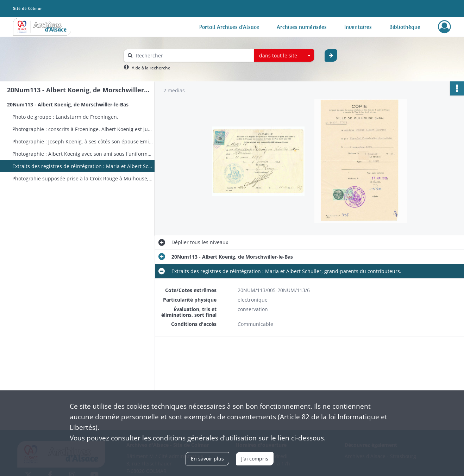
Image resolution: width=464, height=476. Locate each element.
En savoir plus (207, 459)
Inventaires (358, 27)
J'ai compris (255, 459)
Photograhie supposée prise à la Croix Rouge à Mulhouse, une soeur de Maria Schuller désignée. (83, 178)
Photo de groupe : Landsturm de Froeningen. (65, 117)
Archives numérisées (302, 27)
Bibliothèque (405, 27)
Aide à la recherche (151, 68)
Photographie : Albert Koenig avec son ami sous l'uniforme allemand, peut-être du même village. (83, 154)
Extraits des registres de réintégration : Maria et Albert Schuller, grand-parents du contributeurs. (83, 166)
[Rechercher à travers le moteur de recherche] (193, 55)
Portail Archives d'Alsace (229, 27)
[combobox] (284, 56)
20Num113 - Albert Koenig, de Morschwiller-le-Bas (68, 104)
